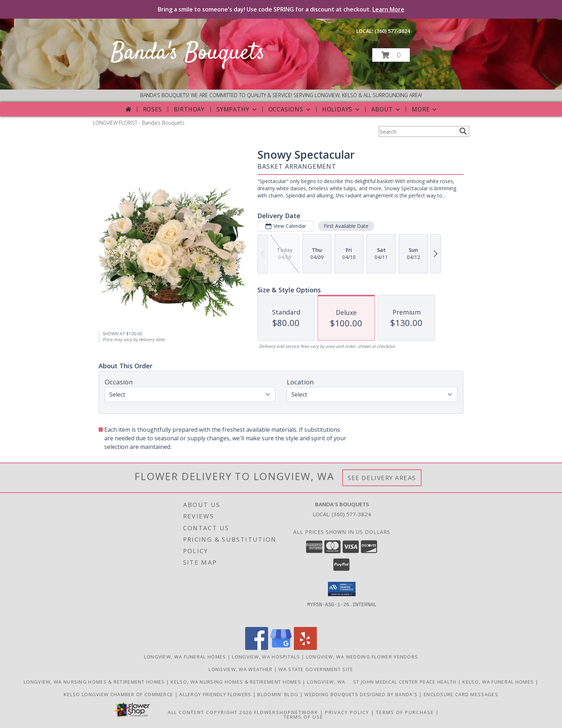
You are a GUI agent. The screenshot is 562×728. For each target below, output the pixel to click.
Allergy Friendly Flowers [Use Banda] (216, 694)
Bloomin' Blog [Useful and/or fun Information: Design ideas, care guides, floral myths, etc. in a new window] (278, 694)
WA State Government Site (316, 669)
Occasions (290, 109)
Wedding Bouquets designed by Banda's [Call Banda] (362, 694)
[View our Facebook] (257, 648)
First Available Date (346, 226)
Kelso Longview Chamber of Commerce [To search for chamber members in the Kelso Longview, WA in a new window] (119, 694)
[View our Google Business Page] (281, 648)
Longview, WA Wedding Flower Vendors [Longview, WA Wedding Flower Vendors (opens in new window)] (362, 657)
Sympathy (237, 109)
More (425, 109)
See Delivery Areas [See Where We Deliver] (382, 478)
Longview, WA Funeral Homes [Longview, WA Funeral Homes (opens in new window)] (185, 657)
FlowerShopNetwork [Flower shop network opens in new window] (286, 712)
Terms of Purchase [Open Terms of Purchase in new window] (405, 712)
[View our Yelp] (305, 648)
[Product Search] (418, 131)
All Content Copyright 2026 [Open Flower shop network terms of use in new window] (210, 712)
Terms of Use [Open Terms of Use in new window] (303, 717)
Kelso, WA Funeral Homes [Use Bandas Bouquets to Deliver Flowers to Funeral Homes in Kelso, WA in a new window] (499, 682)
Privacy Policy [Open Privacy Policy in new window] (347, 712)
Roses (153, 109)
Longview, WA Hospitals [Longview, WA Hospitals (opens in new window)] (266, 657)
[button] (391, 55)
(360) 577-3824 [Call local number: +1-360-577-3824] (392, 31)
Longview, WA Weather (240, 669)
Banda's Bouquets (188, 53)
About (386, 109)
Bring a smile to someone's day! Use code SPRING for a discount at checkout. (281, 9)
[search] (463, 131)
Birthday (189, 109)
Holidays (342, 109)
